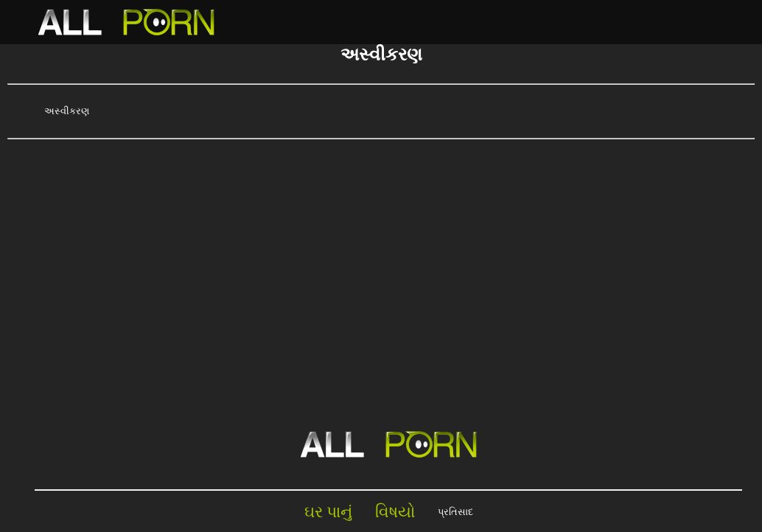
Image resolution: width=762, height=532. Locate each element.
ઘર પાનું (329, 512)
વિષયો (395, 512)
